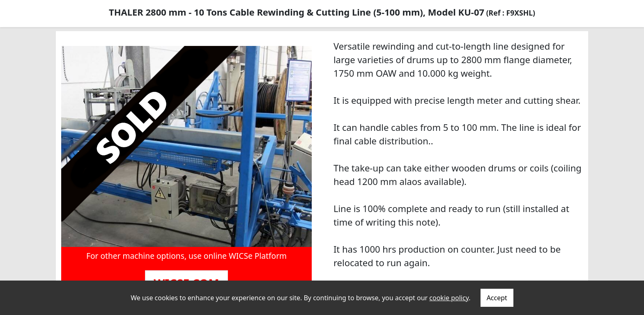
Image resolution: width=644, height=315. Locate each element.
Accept (497, 298)
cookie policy (449, 298)
